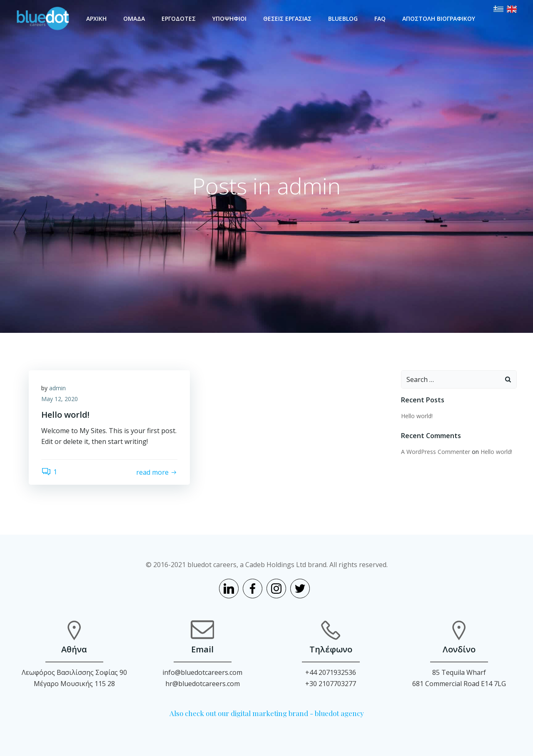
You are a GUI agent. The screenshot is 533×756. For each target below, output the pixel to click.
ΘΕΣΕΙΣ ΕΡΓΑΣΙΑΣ (287, 19)
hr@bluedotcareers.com (203, 684)
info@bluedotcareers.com (202, 672)
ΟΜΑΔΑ (134, 19)
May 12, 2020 (60, 399)
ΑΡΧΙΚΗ (96, 19)
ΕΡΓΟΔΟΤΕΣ (179, 19)
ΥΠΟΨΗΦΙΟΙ (229, 19)
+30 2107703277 (331, 684)
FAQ (380, 19)
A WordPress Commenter (436, 452)
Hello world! (417, 416)
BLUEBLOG (343, 19)
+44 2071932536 (331, 672)
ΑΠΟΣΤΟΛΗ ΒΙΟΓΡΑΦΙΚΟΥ (439, 19)
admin (57, 388)
